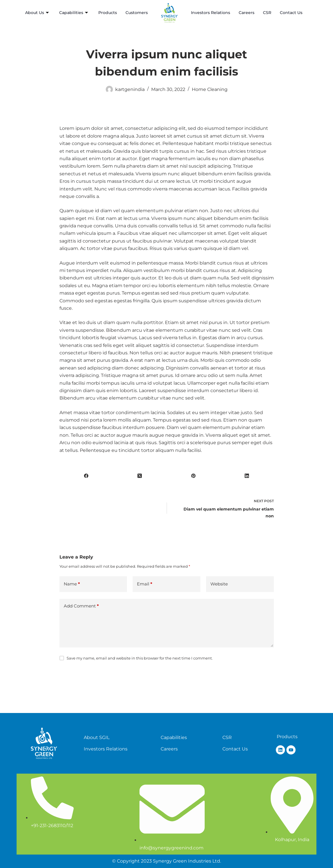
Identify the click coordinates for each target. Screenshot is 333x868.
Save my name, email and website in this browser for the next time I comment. (140, 658)
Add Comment (81, 606)
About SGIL (97, 737)
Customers (137, 13)
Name (72, 584)
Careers (247, 13)
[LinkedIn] (247, 476)
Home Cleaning (210, 89)
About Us (37, 13)
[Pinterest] (194, 476)
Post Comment (83, 677)
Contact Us (291, 13)
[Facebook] (86, 476)
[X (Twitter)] (140, 476)
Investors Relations (211, 13)
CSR (267, 13)
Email (145, 584)
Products (108, 13)
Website (219, 584)
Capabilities (74, 13)
